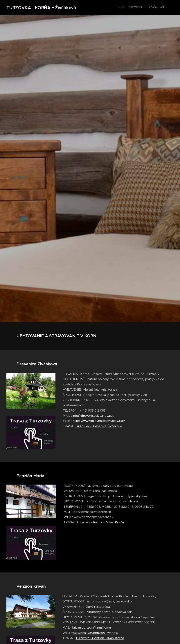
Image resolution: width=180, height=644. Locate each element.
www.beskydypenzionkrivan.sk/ (95, 633)
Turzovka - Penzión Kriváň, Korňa (100, 638)
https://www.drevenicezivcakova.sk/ (99, 421)
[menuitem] (132, 8)
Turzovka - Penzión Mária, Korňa (100, 522)
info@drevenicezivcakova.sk (93, 415)
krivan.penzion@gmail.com (91, 627)
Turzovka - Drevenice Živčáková (98, 426)
